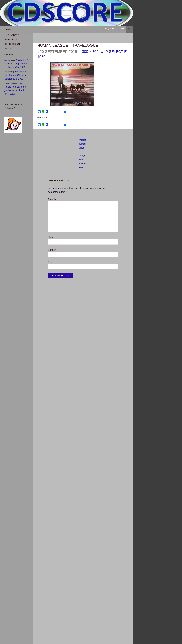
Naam (52, 237)
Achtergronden (108, 28)
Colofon (121, 28)
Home (8, 29)
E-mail (52, 250)
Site (50, 262)
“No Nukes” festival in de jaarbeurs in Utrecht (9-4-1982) (16, 64)
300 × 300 (90, 52)
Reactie (53, 199)
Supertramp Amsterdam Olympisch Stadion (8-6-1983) (16, 75)
